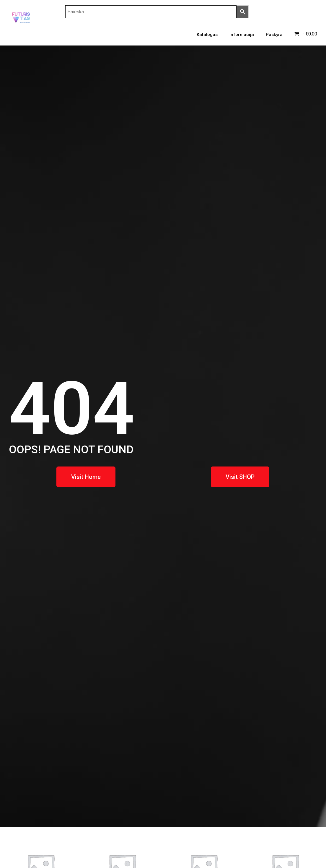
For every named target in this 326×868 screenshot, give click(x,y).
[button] (86, 477)
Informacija (242, 35)
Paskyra (274, 35)
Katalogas (207, 35)
